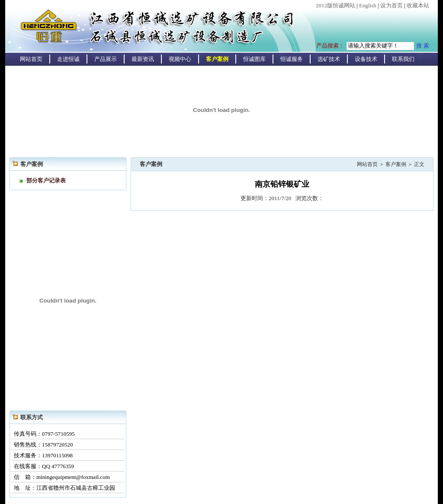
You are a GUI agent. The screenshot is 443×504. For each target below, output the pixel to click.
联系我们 (403, 59)
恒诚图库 (254, 59)
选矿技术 (329, 59)
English (368, 5)
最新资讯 (143, 59)
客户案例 (217, 59)
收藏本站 (418, 5)
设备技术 (366, 59)
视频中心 (180, 59)
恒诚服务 (292, 59)
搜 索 (423, 46)
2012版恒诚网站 (335, 5)
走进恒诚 (68, 59)
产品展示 (106, 59)
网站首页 (31, 59)
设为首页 (392, 5)
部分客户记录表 (46, 180)
